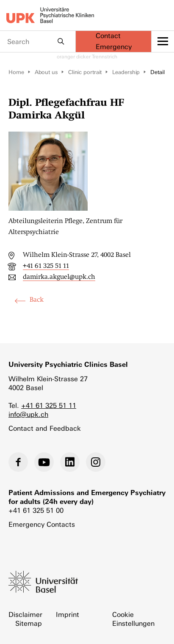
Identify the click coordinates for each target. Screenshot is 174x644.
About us (46, 72)
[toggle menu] (163, 41)
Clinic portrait (85, 72)
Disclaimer (25, 615)
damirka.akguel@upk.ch (59, 277)
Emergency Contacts (42, 524)
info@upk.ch (28, 414)
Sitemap (29, 623)
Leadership (126, 72)
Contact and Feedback (45, 428)
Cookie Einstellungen (133, 619)
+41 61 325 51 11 (46, 266)
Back (37, 300)
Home (16, 72)
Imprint (68, 615)
